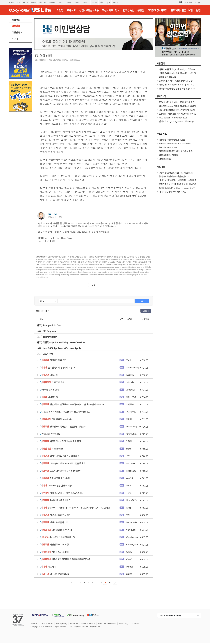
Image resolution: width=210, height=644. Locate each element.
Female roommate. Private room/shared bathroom (172, 141)
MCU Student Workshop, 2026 (173, 118)
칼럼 (198, 10)
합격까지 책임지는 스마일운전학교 (174, 176)
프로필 (15, 39)
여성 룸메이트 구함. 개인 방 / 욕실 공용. (176, 151)
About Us (34, 623)
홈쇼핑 (95, 2)
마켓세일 (86, 2)
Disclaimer (74, 623)
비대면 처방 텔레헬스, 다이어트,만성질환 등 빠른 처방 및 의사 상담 (178, 182)
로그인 (197, 2)
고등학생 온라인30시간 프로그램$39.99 (176, 173)
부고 (108, 2)
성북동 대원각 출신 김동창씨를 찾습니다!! (177, 88)
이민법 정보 (17, 32)
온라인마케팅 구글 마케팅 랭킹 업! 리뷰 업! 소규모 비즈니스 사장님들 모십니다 (177, 186)
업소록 (115, 2)
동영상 (34, 2)
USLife (61, 2)
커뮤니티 (42, 2)
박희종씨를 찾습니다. (168, 77)
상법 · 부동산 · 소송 (89, 10)
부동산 (69, 2)
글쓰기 (146, 311)
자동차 (77, 2)
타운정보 (52, 2)
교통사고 (71, 10)
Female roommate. (168, 147)
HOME (11, 2)
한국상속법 (128, 10)
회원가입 (188, 2)
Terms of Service (47, 623)
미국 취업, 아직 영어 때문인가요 (173, 192)
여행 (102, 2)
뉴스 (18, 2)
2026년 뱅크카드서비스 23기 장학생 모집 (177, 102)
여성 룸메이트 (165, 159)
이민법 (60, 10)
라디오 (26, 2)
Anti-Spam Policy (88, 623)
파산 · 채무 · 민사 (111, 10)
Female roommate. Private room (175, 143)
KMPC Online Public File (107, 623)
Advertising (123, 623)
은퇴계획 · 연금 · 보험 (182, 10)
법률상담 (16, 26)
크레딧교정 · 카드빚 (157, 10)
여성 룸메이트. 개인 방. (169, 155)
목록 (93, 285)
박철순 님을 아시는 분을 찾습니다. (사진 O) (177, 73)
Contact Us (135, 623)
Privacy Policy (62, 623)
